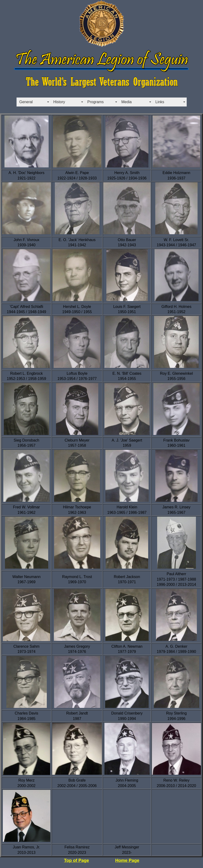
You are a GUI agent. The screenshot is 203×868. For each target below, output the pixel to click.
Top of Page (77, 860)
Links (160, 102)
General (26, 102)
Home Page (127, 860)
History (59, 102)
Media (127, 102)
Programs (96, 102)
